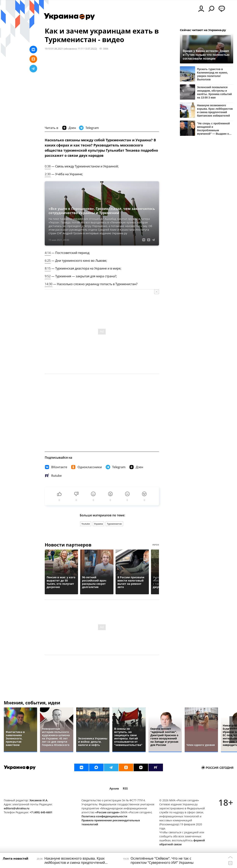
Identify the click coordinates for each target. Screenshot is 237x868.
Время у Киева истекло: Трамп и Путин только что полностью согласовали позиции (206, 55)
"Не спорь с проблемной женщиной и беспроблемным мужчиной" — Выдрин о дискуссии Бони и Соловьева (213, 128)
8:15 (48, 268)
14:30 (49, 284)
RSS (125, 788)
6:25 (48, 261)
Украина (98, 524)
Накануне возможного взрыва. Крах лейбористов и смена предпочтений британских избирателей (215, 110)
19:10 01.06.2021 (54, 49)
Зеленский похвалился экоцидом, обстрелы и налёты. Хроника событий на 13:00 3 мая (214, 92)
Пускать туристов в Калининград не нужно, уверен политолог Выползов (212, 74)
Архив (114, 788)
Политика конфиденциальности (104, 816)
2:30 (48, 174)
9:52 (48, 276)
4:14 (48, 253)
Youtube (86, 524)
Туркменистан (114, 524)
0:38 (48, 166)
